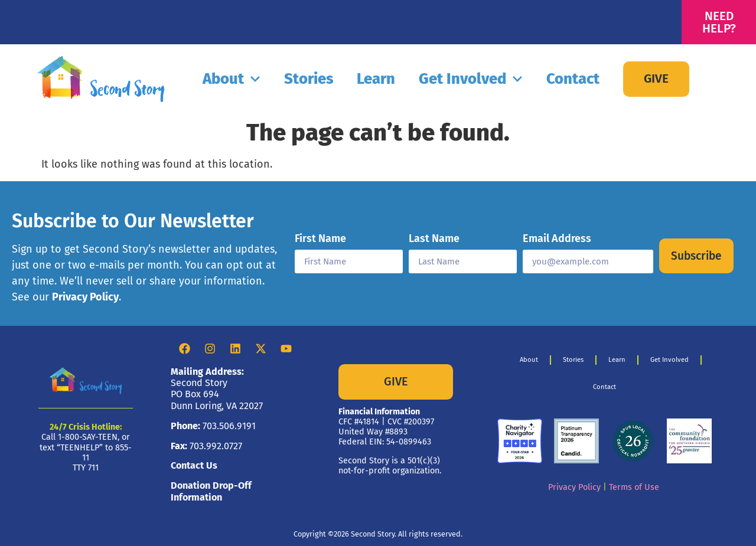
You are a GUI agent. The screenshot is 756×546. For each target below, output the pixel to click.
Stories (309, 79)
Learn (376, 79)
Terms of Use (634, 487)
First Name (320, 239)
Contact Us (194, 465)
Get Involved (471, 79)
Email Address (557, 239)
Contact (573, 79)
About (232, 79)
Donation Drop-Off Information (211, 491)
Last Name (434, 239)
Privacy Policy (85, 297)
